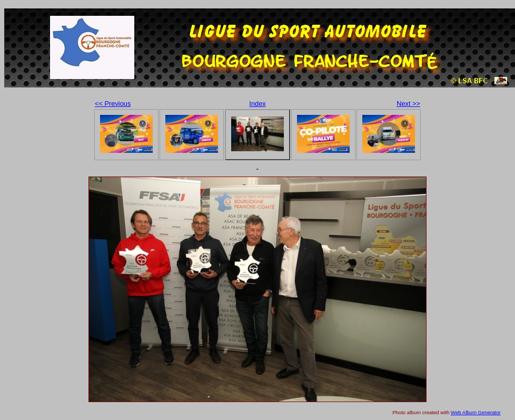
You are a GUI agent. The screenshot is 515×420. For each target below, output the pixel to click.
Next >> (408, 104)
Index (257, 104)
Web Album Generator (476, 412)
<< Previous (113, 104)
